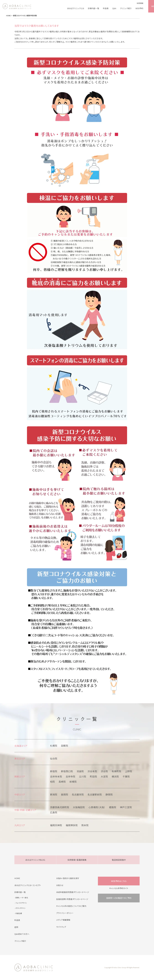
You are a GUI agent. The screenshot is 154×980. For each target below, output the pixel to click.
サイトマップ (61, 927)
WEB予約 (139, 8)
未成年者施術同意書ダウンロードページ (73, 892)
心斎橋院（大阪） (97, 807)
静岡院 (109, 794)
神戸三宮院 (126, 807)
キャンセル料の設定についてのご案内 (71, 906)
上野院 (129, 771)
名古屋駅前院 (95, 794)
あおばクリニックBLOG (35, 860)
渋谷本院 (92, 771)
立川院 (83, 776)
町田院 (93, 776)
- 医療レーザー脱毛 (21, 898)
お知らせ (60, 885)
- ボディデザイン (20, 908)
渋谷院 (104, 771)
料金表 (106, 8)
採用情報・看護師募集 (77, 860)
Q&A (114, 8)
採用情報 (140, 3)
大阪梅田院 (79, 807)
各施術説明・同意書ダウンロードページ (72, 899)
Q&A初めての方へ (22, 934)
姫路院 (113, 807)
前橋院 (73, 782)
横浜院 (115, 776)
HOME (17, 878)
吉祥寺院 (70, 776)
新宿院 (54, 771)
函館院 (65, 746)
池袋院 (80, 771)
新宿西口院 (67, 771)
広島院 (54, 812)
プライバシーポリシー (65, 913)
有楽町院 (116, 771)
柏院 (52, 782)
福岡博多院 (72, 825)
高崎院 (62, 782)
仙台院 (54, 758)
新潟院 (54, 794)
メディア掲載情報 (63, 920)
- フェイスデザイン (21, 903)
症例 (16, 927)
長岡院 (65, 794)
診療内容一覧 (94, 8)
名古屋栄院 (78, 794)
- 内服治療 (18, 913)
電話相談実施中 (119, 860)
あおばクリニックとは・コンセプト (28, 885)
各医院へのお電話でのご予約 (119, 898)
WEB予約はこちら (119, 881)
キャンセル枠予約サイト (119, 888)
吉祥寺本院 (56, 776)
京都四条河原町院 (60, 807)
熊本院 (85, 825)
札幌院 (54, 746)
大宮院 (104, 776)
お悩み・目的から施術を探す (68, 878)
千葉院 (126, 776)
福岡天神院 (56, 825)
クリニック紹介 (126, 8)
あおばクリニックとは (76, 8)
